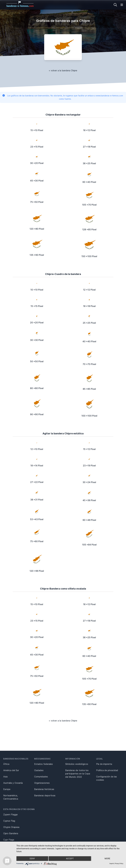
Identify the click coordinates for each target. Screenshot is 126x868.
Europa (7, 789)
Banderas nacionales (16, 759)
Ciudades (39, 770)
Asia (5, 777)
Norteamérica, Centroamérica (11, 797)
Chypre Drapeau (11, 827)
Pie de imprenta (104, 764)
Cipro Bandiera (11, 833)
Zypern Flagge (10, 814)
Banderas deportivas (45, 795)
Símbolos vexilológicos (77, 764)
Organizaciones (42, 783)
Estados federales (44, 764)
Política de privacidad (107, 770)
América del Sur (11, 770)
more (107, 859)
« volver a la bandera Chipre (63, 70)
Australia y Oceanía (13, 783)
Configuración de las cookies (107, 778)
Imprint (112, 864)
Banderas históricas (44, 789)
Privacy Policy (119, 864)
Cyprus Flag (9, 821)
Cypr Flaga (9, 840)
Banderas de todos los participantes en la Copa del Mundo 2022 (78, 774)
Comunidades (41, 777)
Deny (32, 859)
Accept (70, 859)
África (6, 764)
